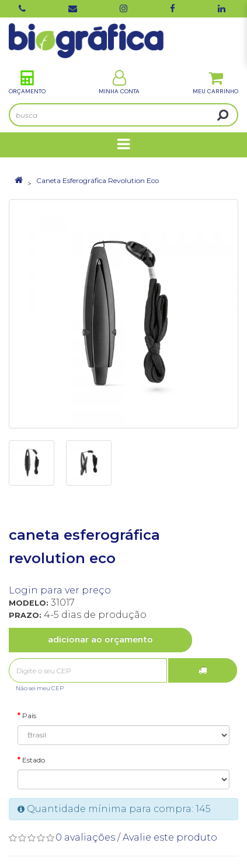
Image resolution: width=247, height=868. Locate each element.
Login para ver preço (60, 590)
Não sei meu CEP (40, 688)
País (29, 716)
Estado (34, 760)
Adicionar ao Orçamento (100, 639)
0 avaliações (85, 837)
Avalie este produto (170, 837)
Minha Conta (119, 82)
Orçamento (27, 82)
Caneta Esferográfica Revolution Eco (98, 180)
